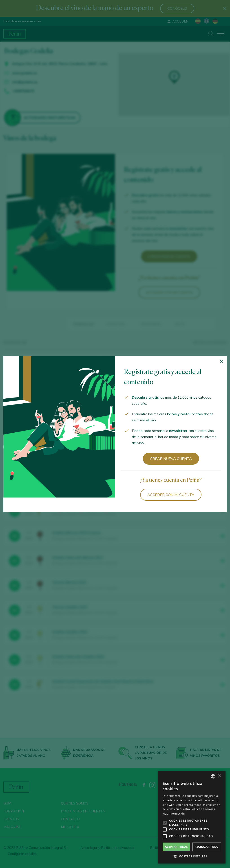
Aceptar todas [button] (176, 847)
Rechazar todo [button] (207, 847)
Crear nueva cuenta (171, 459)
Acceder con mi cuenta (171, 495)
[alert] (192, 817)
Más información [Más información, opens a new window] (174, 814)
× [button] (219, 776)
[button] (192, 857)
